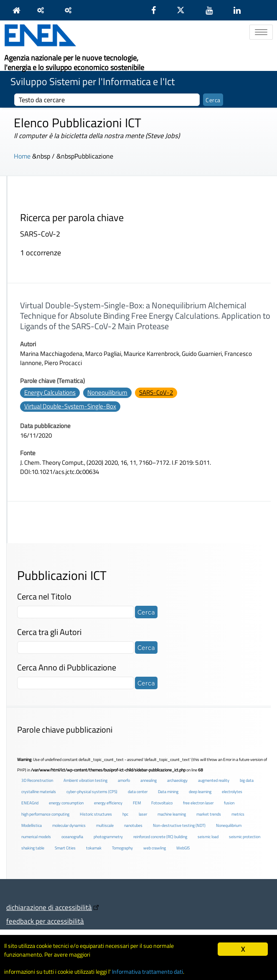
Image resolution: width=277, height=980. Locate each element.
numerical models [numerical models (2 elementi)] (36, 837)
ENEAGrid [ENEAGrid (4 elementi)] (30, 803)
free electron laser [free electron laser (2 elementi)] (198, 803)
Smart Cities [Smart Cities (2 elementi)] (65, 848)
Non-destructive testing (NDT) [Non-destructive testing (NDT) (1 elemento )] (179, 825)
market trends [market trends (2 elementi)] (209, 814)
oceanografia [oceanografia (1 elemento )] (72, 837)
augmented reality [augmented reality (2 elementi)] (214, 780)
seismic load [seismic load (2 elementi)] (208, 837)
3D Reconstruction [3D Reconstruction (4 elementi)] (37, 780)
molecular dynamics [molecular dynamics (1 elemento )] (69, 825)
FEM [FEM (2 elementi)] (137, 803)
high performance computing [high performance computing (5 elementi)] (45, 814)
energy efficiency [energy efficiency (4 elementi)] (108, 803)
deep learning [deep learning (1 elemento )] (200, 792)
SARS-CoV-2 (156, 392)
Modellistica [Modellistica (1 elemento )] (32, 825)
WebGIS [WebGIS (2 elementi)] (183, 848)
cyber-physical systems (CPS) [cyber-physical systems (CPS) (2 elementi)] (92, 792)
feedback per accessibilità (45, 921)
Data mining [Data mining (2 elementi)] (168, 792)
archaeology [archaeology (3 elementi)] (177, 780)
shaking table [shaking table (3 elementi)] (33, 848)
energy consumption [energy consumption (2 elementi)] (66, 803)
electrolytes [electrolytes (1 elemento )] (232, 792)
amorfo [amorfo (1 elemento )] (124, 780)
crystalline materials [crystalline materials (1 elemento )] (39, 792)
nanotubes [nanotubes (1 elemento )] (133, 825)
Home (22, 156)
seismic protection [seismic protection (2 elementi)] (245, 837)
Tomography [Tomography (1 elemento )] (122, 848)
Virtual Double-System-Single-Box (70, 406)
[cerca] (107, 100)
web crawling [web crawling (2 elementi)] (155, 848)
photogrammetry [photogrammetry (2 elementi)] (108, 837)
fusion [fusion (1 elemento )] (229, 803)
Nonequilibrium (107, 392)
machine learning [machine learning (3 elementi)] (172, 814)
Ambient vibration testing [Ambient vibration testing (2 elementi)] (85, 780)
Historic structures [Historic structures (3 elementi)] (96, 814)
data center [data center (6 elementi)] (138, 792)
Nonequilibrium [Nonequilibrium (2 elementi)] (229, 825)
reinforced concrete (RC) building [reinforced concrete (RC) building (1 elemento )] (160, 837)
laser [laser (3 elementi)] (143, 814)
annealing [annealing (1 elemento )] (149, 780)
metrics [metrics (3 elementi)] (238, 814)
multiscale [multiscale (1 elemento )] (105, 825)
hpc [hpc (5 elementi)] (125, 814)
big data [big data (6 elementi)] (247, 780)
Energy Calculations (50, 392)
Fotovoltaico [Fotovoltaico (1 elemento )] (162, 803)
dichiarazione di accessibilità (49, 907)
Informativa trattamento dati (147, 972)
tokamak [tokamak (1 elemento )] (94, 848)
